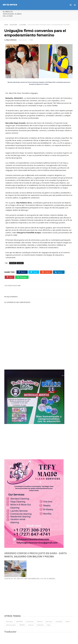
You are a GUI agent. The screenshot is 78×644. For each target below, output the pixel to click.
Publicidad (40, 625)
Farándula (59, 622)
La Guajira (22, 25)
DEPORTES (19, 622)
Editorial (40, 622)
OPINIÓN (22, 625)
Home (6, 25)
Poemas (31, 625)
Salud (49, 625)
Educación (13, 25)
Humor (68, 622)
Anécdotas (9, 622)
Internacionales (11, 625)
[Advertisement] (21, 352)
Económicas (30, 622)
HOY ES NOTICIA (10, 5)
